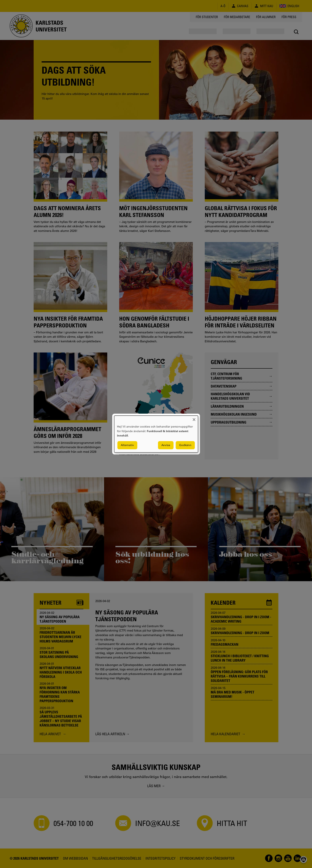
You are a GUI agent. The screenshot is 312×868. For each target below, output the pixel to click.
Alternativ (127, 445)
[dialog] (156, 434)
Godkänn (185, 445)
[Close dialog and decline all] (194, 418)
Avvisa (166, 445)
